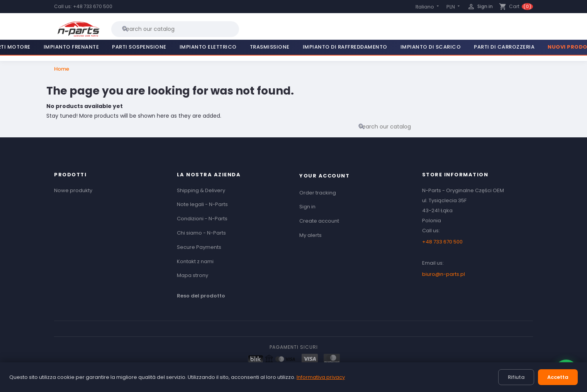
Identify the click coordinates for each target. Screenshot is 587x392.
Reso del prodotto (201, 296)
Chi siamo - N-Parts (201, 233)
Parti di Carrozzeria (504, 47)
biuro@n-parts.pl (444, 274)
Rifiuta (516, 377)
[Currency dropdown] (454, 7)
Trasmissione (270, 47)
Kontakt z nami (195, 261)
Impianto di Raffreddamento (345, 47)
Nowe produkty (73, 190)
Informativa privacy (321, 377)
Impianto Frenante (71, 47)
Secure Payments (199, 247)
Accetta (558, 377)
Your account (324, 176)
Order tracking (318, 193)
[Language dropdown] (428, 7)
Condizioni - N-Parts (202, 219)
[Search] (175, 29)
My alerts (310, 235)
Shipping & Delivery (201, 190)
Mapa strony (193, 275)
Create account (319, 221)
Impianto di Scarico (431, 47)
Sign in (307, 207)
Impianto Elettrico (208, 47)
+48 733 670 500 (93, 6)
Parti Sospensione (139, 47)
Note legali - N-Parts (202, 204)
